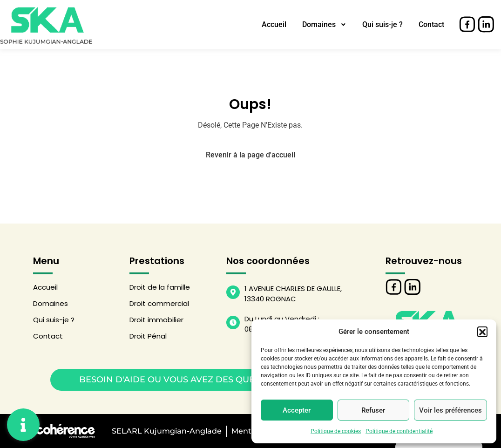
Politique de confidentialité (399, 431)
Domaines (324, 24)
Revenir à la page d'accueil (250, 155)
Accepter (297, 410)
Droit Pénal (148, 336)
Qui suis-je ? (383, 24)
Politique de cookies (336, 431)
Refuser (373, 410)
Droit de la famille (160, 287)
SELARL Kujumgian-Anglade (166, 431)
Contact (431, 24)
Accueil (274, 24)
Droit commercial (159, 303)
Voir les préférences (450, 410)
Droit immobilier (156, 320)
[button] (482, 332)
